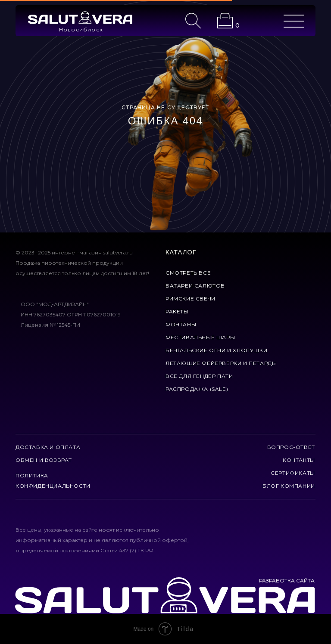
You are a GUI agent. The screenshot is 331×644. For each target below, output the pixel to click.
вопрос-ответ (291, 447)
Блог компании (289, 486)
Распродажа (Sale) (197, 389)
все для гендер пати (199, 376)
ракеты (177, 311)
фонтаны (181, 324)
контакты (299, 460)
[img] (80, 18)
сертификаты (293, 473)
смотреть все (188, 273)
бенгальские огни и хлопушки (216, 350)
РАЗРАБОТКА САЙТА (287, 581)
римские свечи (190, 299)
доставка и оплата (48, 447)
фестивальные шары (200, 337)
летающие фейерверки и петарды (221, 363)
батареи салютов (195, 286)
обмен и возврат (44, 460)
